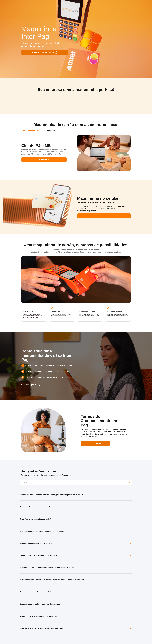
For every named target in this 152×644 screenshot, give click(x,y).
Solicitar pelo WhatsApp (45, 52)
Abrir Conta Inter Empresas (104, 216)
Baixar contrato (95, 443)
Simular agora (44, 160)
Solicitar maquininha (31, 385)
